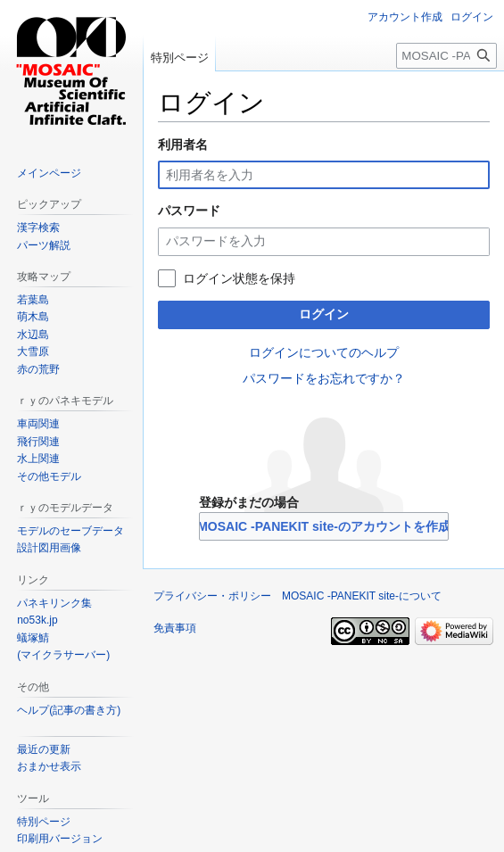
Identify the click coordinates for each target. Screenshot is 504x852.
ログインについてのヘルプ (324, 352)
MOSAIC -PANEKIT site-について (362, 596)
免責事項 (175, 628)
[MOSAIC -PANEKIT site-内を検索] (446, 56)
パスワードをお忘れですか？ (324, 378)
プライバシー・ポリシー (212, 596)
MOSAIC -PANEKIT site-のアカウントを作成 (324, 526)
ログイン (324, 314)
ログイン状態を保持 (239, 278)
